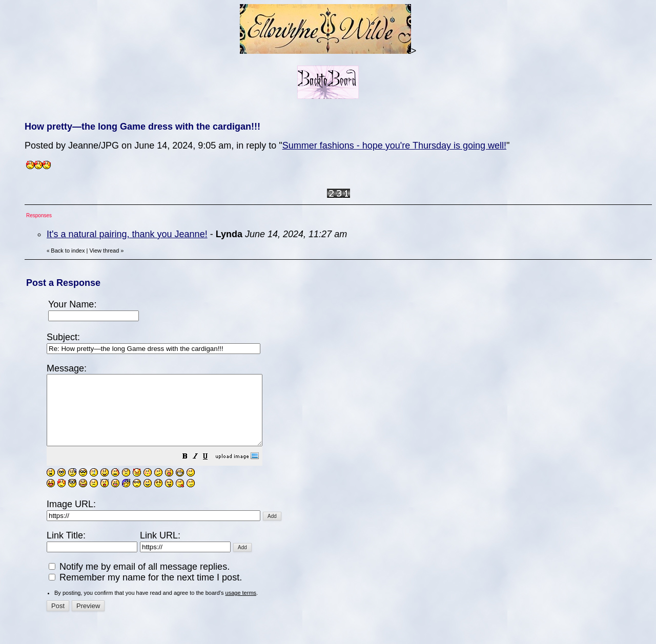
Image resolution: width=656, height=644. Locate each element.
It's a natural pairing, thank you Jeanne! (127, 234)
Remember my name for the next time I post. (145, 591)
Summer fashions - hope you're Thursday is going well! (394, 146)
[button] (211, 471)
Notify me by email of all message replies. (139, 580)
